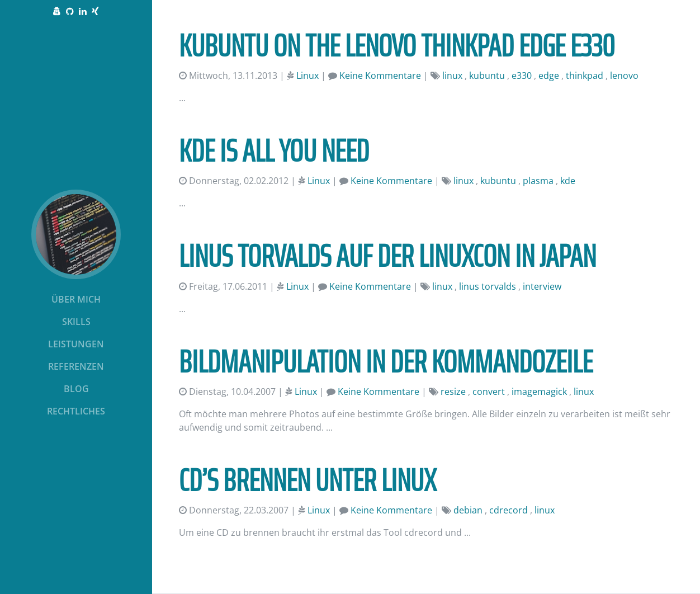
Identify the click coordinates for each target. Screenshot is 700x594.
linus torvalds (488, 286)
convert (489, 392)
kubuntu (487, 76)
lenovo (624, 76)
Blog (76, 389)
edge (549, 76)
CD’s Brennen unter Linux (308, 480)
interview (542, 286)
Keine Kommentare (380, 76)
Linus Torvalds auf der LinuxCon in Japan (387, 256)
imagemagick (539, 392)
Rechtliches (76, 411)
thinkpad (585, 76)
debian (468, 510)
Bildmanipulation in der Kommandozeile (386, 362)
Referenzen (76, 366)
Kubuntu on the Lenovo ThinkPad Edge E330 (397, 46)
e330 (522, 76)
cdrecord (509, 510)
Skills (76, 322)
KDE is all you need (274, 151)
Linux (308, 76)
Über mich (76, 299)
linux (452, 76)
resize (453, 392)
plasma (538, 181)
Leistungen (76, 344)
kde (568, 181)
